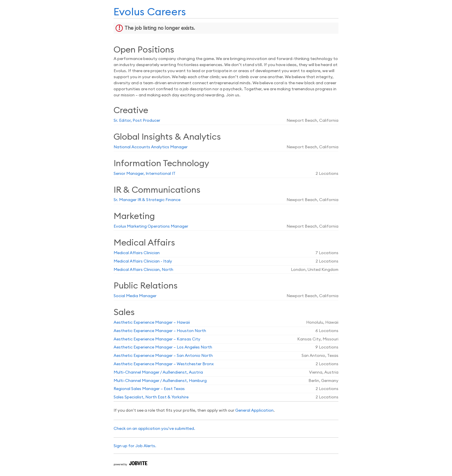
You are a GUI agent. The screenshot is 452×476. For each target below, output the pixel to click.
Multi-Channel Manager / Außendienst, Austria (158, 372)
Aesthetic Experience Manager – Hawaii (152, 323)
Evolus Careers (150, 12)
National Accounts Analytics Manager (151, 147)
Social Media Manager (135, 296)
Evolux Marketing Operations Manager (151, 226)
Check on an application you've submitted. (154, 429)
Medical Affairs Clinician (137, 253)
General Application (254, 411)
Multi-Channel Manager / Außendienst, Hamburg (160, 381)
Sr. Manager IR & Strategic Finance (147, 200)
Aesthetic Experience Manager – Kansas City (157, 339)
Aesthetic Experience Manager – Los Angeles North (163, 347)
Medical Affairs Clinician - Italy (143, 261)
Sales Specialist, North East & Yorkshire (151, 397)
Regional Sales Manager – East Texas (149, 389)
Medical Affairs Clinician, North (143, 270)
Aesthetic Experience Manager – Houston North (160, 331)
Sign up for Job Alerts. (135, 446)
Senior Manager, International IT (145, 174)
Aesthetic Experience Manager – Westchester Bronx (164, 364)
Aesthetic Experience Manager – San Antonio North (163, 356)
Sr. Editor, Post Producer (137, 121)
